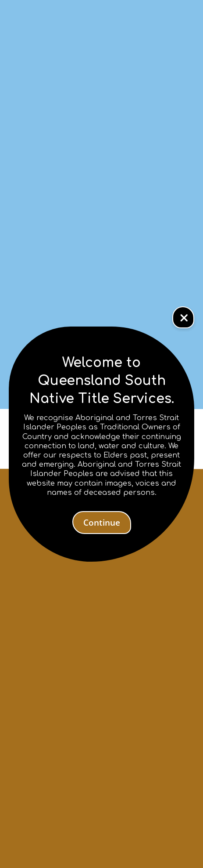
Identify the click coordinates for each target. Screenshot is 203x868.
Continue (102, 523)
